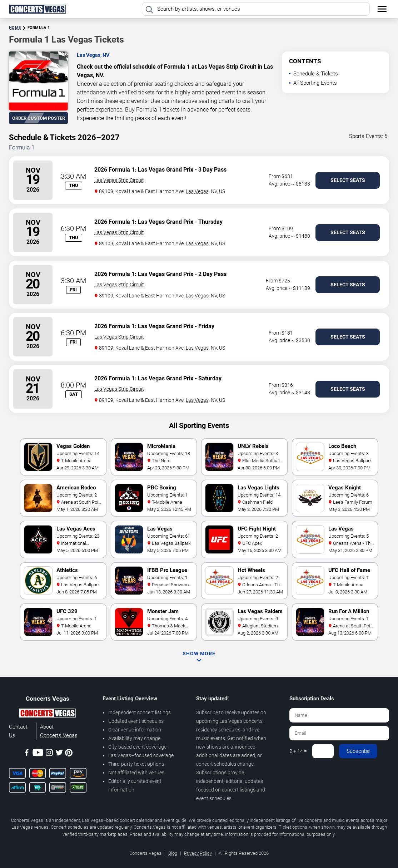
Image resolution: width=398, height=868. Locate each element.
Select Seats (348, 180)
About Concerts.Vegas (59, 731)
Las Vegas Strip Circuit (119, 180)
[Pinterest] (69, 754)
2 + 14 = (298, 751)
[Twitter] (59, 754)
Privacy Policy (198, 853)
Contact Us (18, 731)
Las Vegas (197, 191)
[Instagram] (49, 754)
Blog (173, 853)
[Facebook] (27, 754)
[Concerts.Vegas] (48, 714)
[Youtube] (38, 754)
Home (15, 28)
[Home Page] (38, 9)
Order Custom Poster (39, 118)
